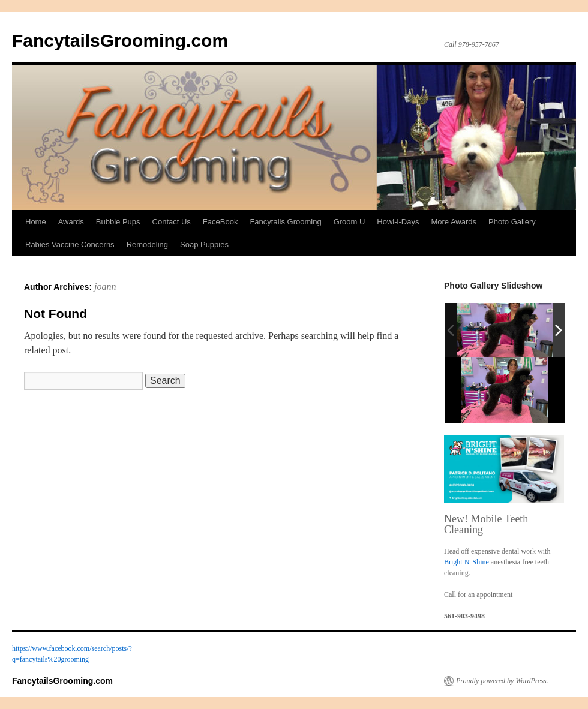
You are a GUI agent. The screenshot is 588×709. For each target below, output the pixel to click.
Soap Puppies (204, 244)
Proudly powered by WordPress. (502, 681)
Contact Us (172, 222)
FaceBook (220, 222)
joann (105, 286)
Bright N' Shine (466, 562)
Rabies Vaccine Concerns (70, 244)
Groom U (349, 222)
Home (36, 222)
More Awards (454, 222)
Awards (71, 222)
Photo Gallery (512, 222)
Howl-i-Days (398, 222)
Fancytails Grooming (285, 222)
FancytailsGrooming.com (120, 40)
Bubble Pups (118, 222)
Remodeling (147, 244)
